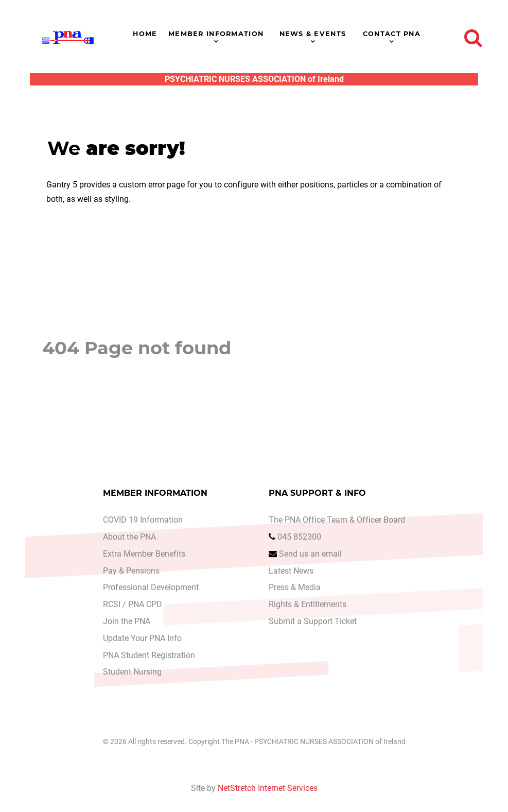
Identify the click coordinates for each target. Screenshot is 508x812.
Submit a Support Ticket (313, 621)
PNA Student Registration (149, 655)
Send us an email (310, 554)
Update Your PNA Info (142, 638)
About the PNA (129, 537)
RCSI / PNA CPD (133, 604)
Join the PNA (127, 621)
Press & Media (295, 587)
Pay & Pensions (131, 571)
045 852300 (299, 537)
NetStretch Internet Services (268, 788)
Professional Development (151, 587)
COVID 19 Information (143, 520)
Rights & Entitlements (308, 604)
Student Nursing (132, 672)
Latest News (291, 571)
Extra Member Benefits (144, 554)
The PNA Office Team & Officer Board (337, 520)
